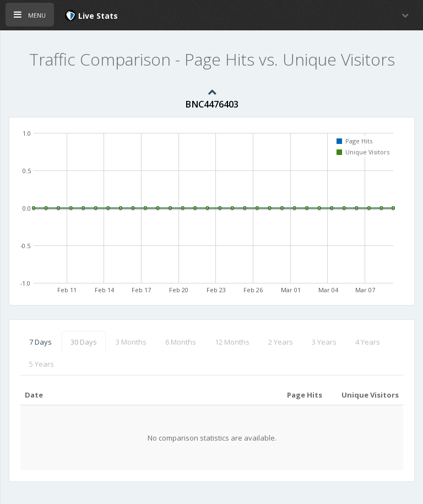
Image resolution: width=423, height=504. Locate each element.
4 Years (368, 342)
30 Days (84, 342)
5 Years (42, 364)
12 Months (232, 342)
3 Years (324, 342)
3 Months (131, 342)
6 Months (181, 342)
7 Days (40, 342)
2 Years (281, 342)
